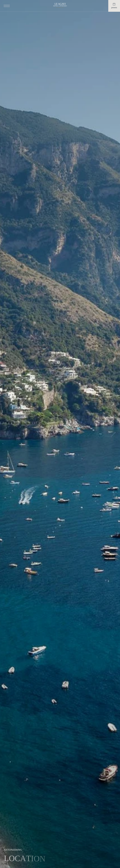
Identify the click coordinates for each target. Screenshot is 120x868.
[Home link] (60, 6)
